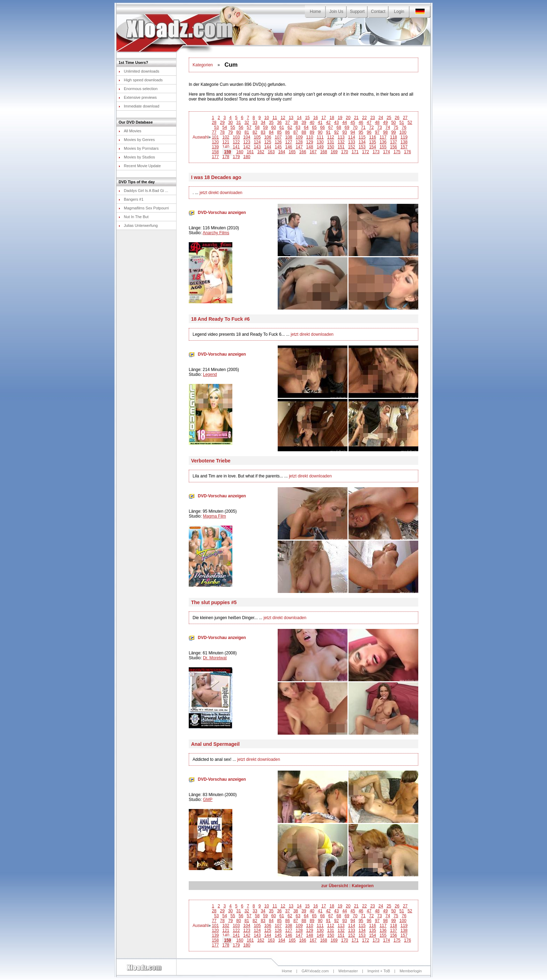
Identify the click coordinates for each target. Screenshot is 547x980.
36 (279, 122)
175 (397, 152)
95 (361, 132)
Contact (378, 12)
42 (328, 122)
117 (383, 137)
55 (233, 127)
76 (404, 127)
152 (352, 147)
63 (298, 127)
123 (247, 142)
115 (362, 137)
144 (268, 147)
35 (271, 122)
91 (328, 132)
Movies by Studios (137, 157)
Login (399, 12)
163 (271, 152)
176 (407, 152)
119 (404, 137)
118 (394, 137)
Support (357, 12)
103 (236, 137)
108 (289, 137)
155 (383, 147)
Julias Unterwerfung (138, 225)
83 (263, 132)
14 (299, 118)
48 (377, 122)
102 (226, 137)
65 (314, 127)
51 (402, 122)
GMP (208, 800)
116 (373, 137)
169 (334, 152)
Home (315, 12)
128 (299, 142)
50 (393, 122)
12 (283, 118)
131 (331, 142)
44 (344, 122)
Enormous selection (138, 89)
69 (347, 127)
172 (366, 152)
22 (364, 118)
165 (292, 152)
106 (268, 137)
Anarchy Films (216, 233)
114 (352, 137)
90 (320, 132)
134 (362, 142)
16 (316, 118)
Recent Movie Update (140, 166)
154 (373, 147)
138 (404, 142)
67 (331, 127)
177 (215, 157)
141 (236, 147)
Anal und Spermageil (215, 744)
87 (296, 132)
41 (320, 122)
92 (336, 132)
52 (410, 122)
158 (215, 152)
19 (340, 118)
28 (214, 122)
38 (296, 122)
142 (247, 147)
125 (268, 142)
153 (362, 147)
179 (236, 157)
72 (371, 127)
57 (249, 127)
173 (376, 152)
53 (216, 127)
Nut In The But (134, 217)
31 (238, 122)
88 (304, 132)
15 (307, 118)
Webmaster (348, 971)
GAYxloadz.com (315, 971)
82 (255, 132)
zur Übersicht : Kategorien (347, 886)
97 (377, 132)
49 (385, 122)
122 (236, 142)
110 (310, 137)
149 (320, 147)
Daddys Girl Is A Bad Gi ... (143, 191)
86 (288, 132)
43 (336, 122)
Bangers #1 (131, 199)
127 (289, 142)
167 (313, 152)
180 (247, 157)
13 (291, 118)
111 (320, 137)
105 (257, 137)
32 (247, 122)
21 (356, 118)
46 (361, 122)
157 (404, 147)
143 (257, 147)
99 (393, 132)
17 (324, 118)
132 (341, 142)
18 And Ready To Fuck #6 (220, 319)
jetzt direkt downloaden (221, 193)
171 (355, 152)
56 (241, 127)
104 (247, 137)
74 (388, 127)
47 (369, 122)
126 (278, 142)
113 (341, 137)
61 (282, 127)
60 (273, 127)
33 (255, 122)
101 (215, 137)
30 (230, 122)
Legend (210, 374)
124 (257, 142)
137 (394, 142)
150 (331, 147)
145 (278, 147)
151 (341, 147)
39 (304, 122)
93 (344, 132)
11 (275, 118)
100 (403, 132)
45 (353, 122)
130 (320, 142)
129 (310, 142)
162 (261, 152)
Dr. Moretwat (215, 658)
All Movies (130, 131)
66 (323, 127)
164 (282, 152)
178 (226, 157)
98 (385, 132)
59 (265, 127)
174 (387, 152)
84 (271, 132)
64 (306, 127)
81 (247, 132)
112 (331, 137)
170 (345, 152)
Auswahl (200, 137)
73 (379, 127)
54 (224, 127)
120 (215, 142)
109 (299, 137)
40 (312, 122)
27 (405, 118)
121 (226, 142)
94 (353, 132)
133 (352, 142)
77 (214, 132)
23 (372, 118)
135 (373, 142)
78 (222, 132)
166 (303, 152)
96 (369, 132)
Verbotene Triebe (211, 461)
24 (381, 118)
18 (332, 118)
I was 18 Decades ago (216, 177)
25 (389, 118)
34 (263, 122)
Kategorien (203, 65)
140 (226, 147)
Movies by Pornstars (139, 148)
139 (215, 147)
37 (288, 122)
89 (312, 132)
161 (250, 152)
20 (348, 118)
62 (290, 127)
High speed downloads (141, 80)
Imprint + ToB (379, 971)
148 (310, 147)
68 (339, 127)
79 (230, 132)
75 (396, 127)
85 (279, 132)
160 (240, 152)
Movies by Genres (137, 140)
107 (278, 137)
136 (383, 142)
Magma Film (215, 516)
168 (324, 152)
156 (394, 147)
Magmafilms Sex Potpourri (144, 208)
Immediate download (139, 106)
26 (397, 118)
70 (355, 127)
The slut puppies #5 (214, 602)
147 (299, 147)
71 (363, 127)
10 (267, 118)
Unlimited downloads (139, 71)
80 (238, 132)
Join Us (336, 12)
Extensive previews (138, 97)
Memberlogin (411, 971)
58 (257, 127)
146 (289, 147)
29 (222, 122)
